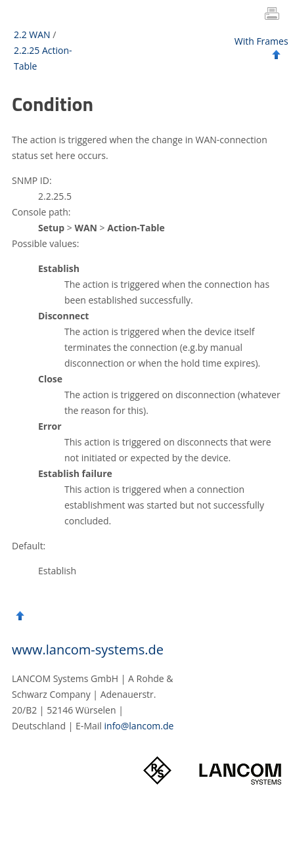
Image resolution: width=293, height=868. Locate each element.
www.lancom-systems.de (88, 650)
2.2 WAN (32, 34)
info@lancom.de (139, 726)
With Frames (261, 41)
